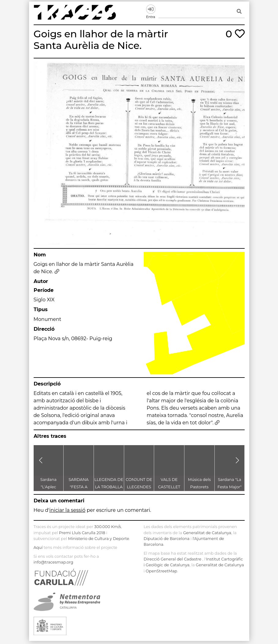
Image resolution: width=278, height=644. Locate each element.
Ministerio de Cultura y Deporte (98, 539)
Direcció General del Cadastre (173, 559)
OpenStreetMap (161, 571)
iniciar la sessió (67, 510)
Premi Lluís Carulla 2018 (82, 533)
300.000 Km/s (108, 527)
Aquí (38, 547)
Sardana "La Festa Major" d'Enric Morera (230, 487)
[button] (41, 460)
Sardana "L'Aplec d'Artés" (48, 487)
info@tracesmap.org (54, 562)
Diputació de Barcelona (167, 539)
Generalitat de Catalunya (207, 533)
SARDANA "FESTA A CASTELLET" (79, 487)
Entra (151, 9)
